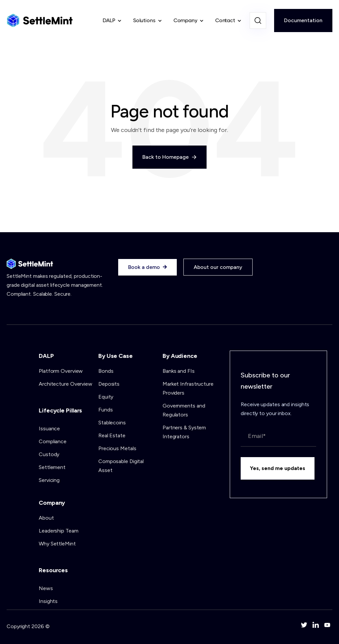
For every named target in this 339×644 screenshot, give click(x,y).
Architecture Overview (66, 384)
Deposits (109, 384)
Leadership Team (59, 531)
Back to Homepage (169, 157)
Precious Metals (117, 448)
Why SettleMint (57, 544)
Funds (106, 410)
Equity (106, 397)
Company (185, 20)
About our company (218, 267)
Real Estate (112, 435)
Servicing (49, 480)
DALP (109, 20)
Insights (48, 601)
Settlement (52, 467)
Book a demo (147, 267)
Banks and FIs (179, 371)
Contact (225, 20)
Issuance (49, 429)
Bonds (106, 371)
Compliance (53, 441)
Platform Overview (61, 371)
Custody (49, 454)
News (46, 588)
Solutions (144, 20)
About (46, 518)
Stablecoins (112, 423)
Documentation (303, 20)
